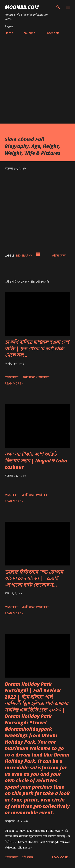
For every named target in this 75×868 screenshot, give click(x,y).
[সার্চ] (58, 7)
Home (9, 33)
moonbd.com (22, 7)
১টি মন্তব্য (27, 857)
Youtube (29, 33)
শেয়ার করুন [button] (59, 255)
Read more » (14, 383)
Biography (24, 255)
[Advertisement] (37, 84)
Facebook (52, 33)
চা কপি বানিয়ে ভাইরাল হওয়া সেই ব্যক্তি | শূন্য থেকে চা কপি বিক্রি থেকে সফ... (37, 348)
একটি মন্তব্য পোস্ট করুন (35, 377)
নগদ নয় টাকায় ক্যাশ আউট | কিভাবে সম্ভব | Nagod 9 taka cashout (36, 461)
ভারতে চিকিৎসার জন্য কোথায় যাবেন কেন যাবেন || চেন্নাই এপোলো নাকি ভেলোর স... (34, 578)
